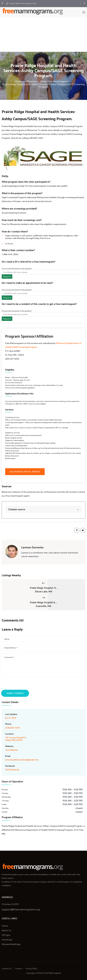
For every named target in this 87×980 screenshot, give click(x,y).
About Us (6, 930)
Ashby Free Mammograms (54, 81)
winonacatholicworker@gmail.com (22, 760)
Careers (19, 969)
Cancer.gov (7, 940)
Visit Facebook (12, 770)
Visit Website (12, 750)
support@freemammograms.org (21, 3)
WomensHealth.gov (11, 944)
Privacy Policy (32, 969)
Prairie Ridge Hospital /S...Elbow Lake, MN (44, 587)
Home (18, 81)
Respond (7, 277)
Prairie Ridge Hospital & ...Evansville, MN (43, 602)
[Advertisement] (43, 35)
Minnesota (31, 81)
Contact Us (6, 969)
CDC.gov (6, 935)
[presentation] (19, 684)
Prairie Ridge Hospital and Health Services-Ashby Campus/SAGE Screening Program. (43, 85)
